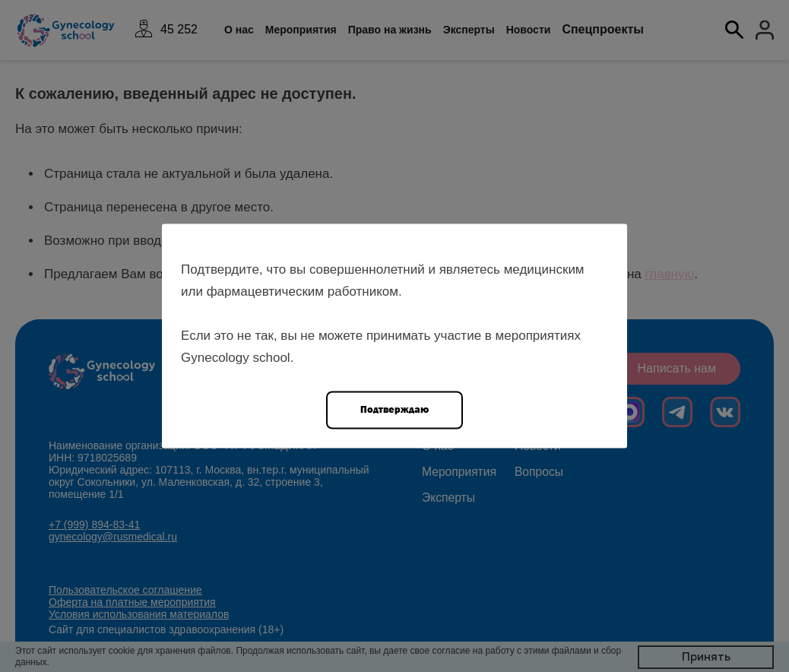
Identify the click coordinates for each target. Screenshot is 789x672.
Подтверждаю (394, 409)
